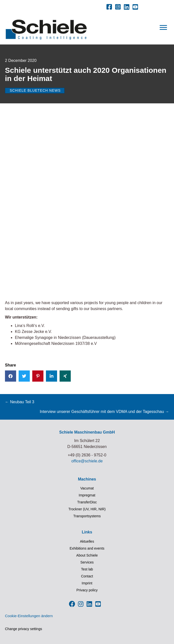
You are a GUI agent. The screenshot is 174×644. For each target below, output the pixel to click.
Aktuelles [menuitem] (87, 541)
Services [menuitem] (87, 562)
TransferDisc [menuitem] (87, 502)
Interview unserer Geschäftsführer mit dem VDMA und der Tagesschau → (104, 412)
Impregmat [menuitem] (87, 495)
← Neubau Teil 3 (20, 402)
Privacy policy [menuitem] (87, 590)
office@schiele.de (87, 461)
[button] (109, 7)
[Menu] (163, 28)
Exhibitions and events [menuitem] (87, 548)
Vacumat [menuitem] (87, 488)
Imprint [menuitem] (87, 583)
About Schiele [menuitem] (87, 555)
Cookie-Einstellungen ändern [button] (29, 616)
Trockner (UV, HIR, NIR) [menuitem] (87, 509)
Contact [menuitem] (87, 576)
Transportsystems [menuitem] (87, 516)
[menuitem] (51, 6)
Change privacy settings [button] (23, 629)
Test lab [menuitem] (87, 569)
